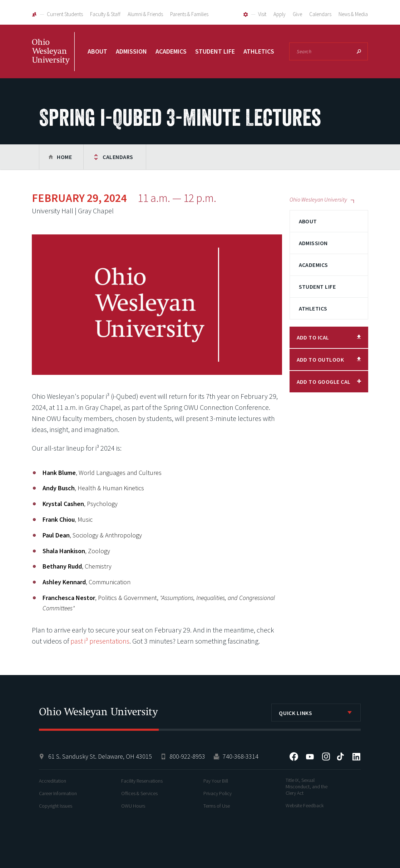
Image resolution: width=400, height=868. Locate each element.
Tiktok (340, 757)
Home (64, 157)
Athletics (259, 51)
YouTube (310, 757)
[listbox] (316, 713)
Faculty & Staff (105, 14)
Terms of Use (217, 806)
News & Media (353, 14)
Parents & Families (189, 14)
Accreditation (53, 781)
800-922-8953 (187, 756)
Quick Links (295, 713)
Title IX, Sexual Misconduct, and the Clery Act (307, 787)
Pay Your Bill (216, 781)
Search (359, 51)
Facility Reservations (142, 781)
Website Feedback (305, 805)
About (97, 51)
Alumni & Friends (145, 14)
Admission (131, 51)
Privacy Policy (218, 793)
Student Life (215, 51)
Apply (280, 14)
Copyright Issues (56, 806)
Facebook (294, 757)
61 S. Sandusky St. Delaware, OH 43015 (100, 756)
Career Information (58, 793)
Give (297, 14)
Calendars (320, 14)
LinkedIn (356, 757)
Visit (262, 14)
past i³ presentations (100, 641)
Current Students (65, 14)
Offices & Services (139, 793)
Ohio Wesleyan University (53, 59)
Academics (171, 51)
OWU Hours (133, 806)
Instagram (326, 757)
